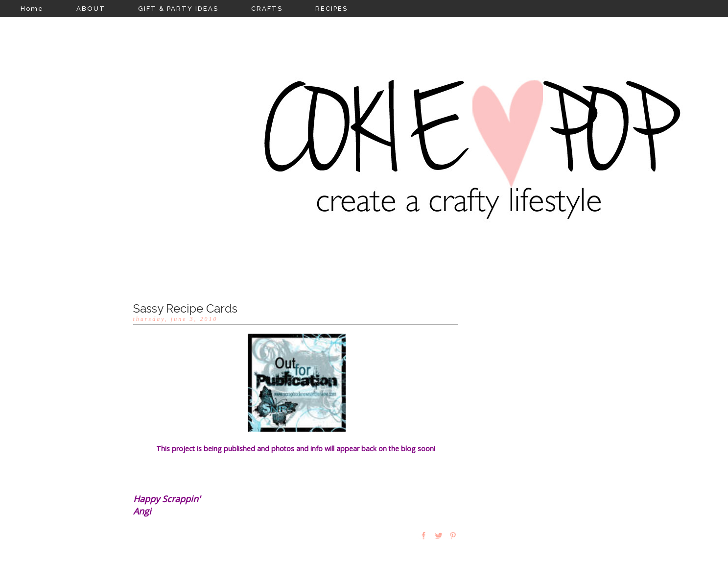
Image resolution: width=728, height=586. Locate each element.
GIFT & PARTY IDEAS (178, 9)
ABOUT (91, 9)
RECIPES (331, 9)
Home (32, 9)
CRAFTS (267, 9)
